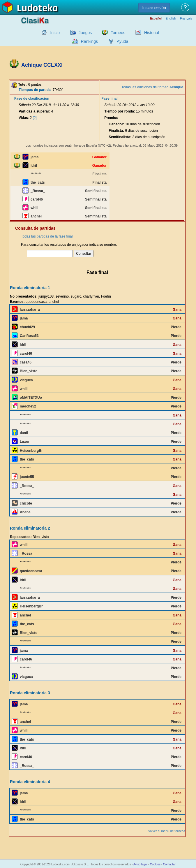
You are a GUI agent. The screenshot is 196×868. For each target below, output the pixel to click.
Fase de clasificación (32, 99)
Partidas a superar (34, 111)
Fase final (109, 99)
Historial (152, 33)
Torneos (118, 33)
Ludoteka (37, 8)
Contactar (169, 864)
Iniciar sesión (154, 8)
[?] (35, 118)
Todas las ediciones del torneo (152, 87)
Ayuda (122, 41)
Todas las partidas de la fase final (47, 236)
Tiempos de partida (35, 90)
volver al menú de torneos (167, 831)
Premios (111, 118)
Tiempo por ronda (119, 111)
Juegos (85, 33)
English (171, 19)
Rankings (89, 41)
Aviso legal (140, 864)
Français (186, 19)
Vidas (23, 118)
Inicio (55, 33)
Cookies (155, 864)
